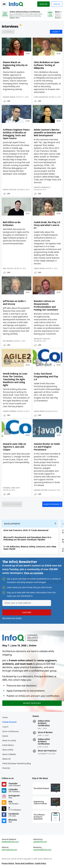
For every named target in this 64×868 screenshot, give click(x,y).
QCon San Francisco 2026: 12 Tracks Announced (26, 530)
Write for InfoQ (9, 741)
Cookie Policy (40, 863)
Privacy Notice (8, 863)
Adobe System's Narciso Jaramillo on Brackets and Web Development (47, 133)
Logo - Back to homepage (16, 4)
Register (43, 4)
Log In (5, 727)
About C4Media (9, 754)
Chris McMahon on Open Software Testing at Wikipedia (47, 65)
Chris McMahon (41, 97)
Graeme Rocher (41, 490)
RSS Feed (21, 25)
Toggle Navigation (4, 4)
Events (5, 736)
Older (55, 32)
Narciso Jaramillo (42, 187)
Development (12, 524)
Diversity (6, 768)
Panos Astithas (10, 190)
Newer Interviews (13, 504)
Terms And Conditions (24, 863)
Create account (9, 722)
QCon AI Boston (45, 732)
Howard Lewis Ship (11, 488)
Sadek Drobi (39, 268)
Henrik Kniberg (10, 411)
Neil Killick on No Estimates (12, 224)
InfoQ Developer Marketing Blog (17, 763)
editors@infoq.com (9, 850)
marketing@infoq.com (42, 850)
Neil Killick (8, 268)
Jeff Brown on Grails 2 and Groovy (14, 303)
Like (9, 101)
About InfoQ (8, 750)
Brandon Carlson (42, 339)
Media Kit (6, 759)
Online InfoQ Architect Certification (44, 723)
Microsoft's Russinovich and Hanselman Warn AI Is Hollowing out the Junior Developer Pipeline (27, 539)
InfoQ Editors (8, 745)
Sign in (57, 4)
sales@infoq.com (40, 842)
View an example (34, 573)
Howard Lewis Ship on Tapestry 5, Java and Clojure (14, 447)
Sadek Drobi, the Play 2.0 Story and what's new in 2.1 (47, 225)
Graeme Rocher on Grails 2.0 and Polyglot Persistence (47, 447)
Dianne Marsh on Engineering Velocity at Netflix (15, 65)
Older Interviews (51, 504)
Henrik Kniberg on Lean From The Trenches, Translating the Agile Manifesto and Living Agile (15, 379)
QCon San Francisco (47, 751)
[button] (27, 612)
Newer (9, 32)
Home (5, 717)
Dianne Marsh (9, 97)
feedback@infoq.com (10, 842)
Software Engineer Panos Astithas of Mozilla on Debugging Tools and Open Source (16, 134)
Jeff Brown (8, 341)
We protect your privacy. (12, 618)
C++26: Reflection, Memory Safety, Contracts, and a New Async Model (30, 548)
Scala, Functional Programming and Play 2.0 (46, 377)
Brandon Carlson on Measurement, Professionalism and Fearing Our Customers (46, 305)
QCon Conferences (10, 731)
